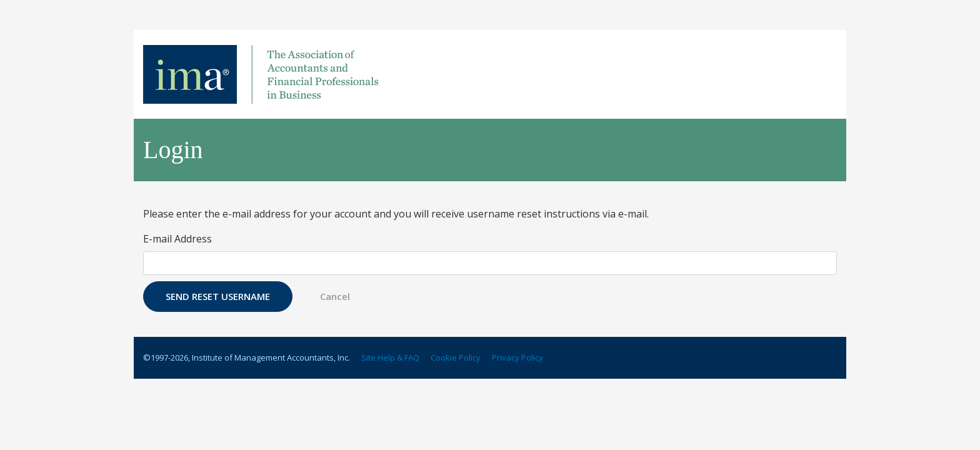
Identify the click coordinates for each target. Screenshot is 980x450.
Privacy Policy (517, 357)
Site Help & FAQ (390, 357)
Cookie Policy (456, 357)
